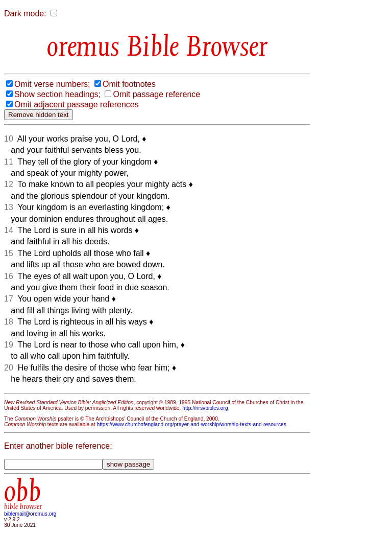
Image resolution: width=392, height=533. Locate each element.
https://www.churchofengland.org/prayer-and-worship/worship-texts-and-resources (191, 424)
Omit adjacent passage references (77, 105)
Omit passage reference (156, 94)
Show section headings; (57, 94)
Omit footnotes (129, 84)
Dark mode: (25, 14)
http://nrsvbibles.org (205, 408)
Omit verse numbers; (52, 84)
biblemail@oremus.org (30, 514)
